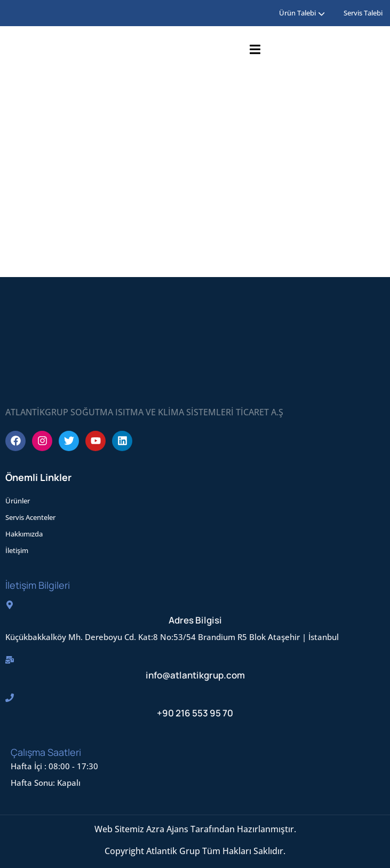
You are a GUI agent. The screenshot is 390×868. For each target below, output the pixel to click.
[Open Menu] (255, 49)
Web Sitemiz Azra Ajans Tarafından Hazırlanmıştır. (195, 829)
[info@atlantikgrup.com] (10, 660)
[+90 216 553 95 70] (10, 698)
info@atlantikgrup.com (195, 675)
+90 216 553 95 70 (195, 713)
